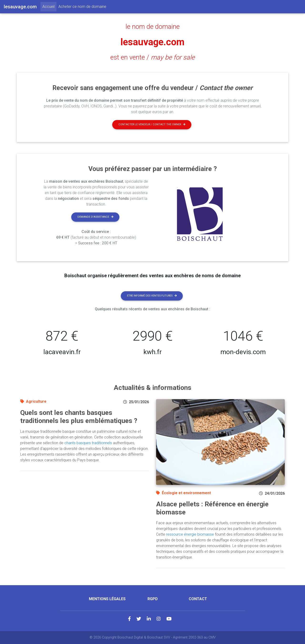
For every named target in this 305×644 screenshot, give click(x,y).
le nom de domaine (153, 27)
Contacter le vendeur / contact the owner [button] (152, 124)
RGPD (153, 599)
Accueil (49, 6)
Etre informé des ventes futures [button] (152, 296)
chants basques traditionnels (88, 443)
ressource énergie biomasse (190, 534)
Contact (198, 599)
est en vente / (152, 57)
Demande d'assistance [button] (95, 217)
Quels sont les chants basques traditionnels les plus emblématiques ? (79, 417)
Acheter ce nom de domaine (82, 7)
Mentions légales (107, 599)
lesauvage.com (152, 42)
